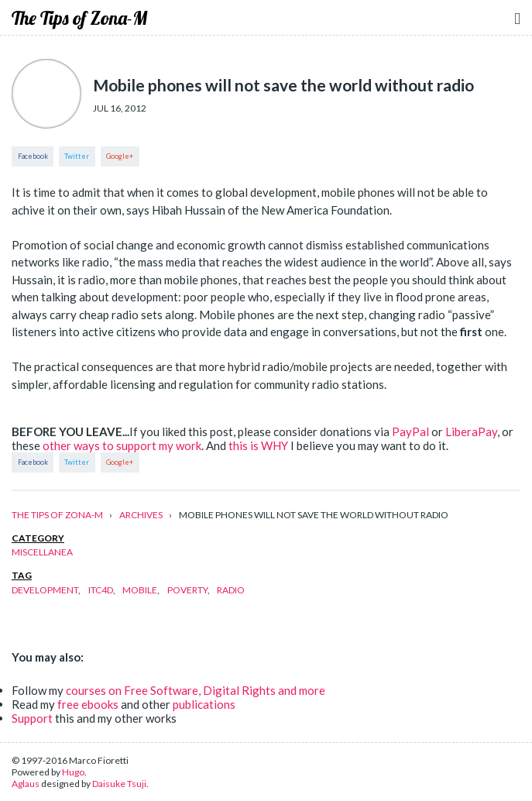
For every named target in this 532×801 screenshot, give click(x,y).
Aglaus (26, 784)
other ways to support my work (122, 445)
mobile (140, 590)
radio (231, 590)
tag (22, 575)
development (45, 590)
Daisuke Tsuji (119, 784)
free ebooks (88, 704)
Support (32, 718)
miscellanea (42, 552)
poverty (187, 590)
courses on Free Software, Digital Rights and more (196, 690)
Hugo (73, 772)
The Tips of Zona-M (79, 18)
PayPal (410, 431)
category (38, 538)
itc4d (101, 590)
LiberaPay (471, 431)
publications (204, 704)
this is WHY (258, 445)
